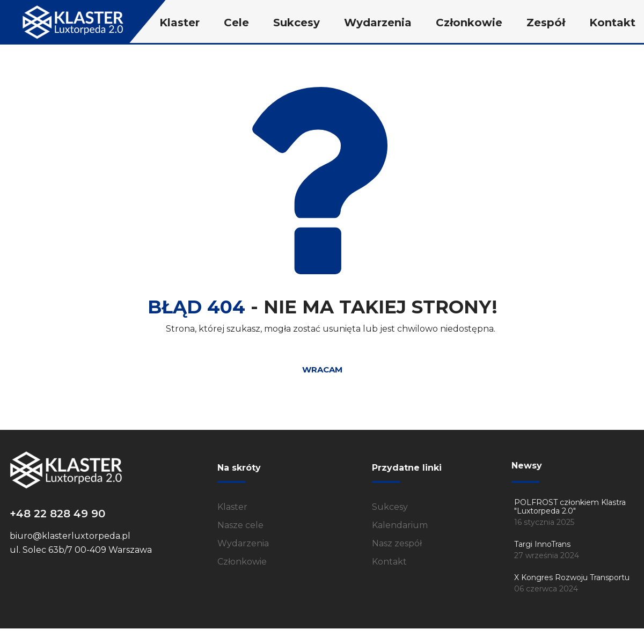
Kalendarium (400, 525)
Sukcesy (390, 507)
